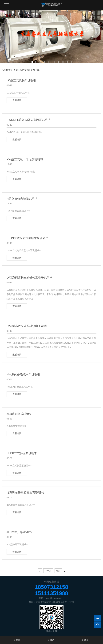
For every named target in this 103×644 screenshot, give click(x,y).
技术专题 (24, 70)
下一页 (48, 571)
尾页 (58, 571)
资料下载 (35, 70)
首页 (16, 70)
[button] (32, 62)
